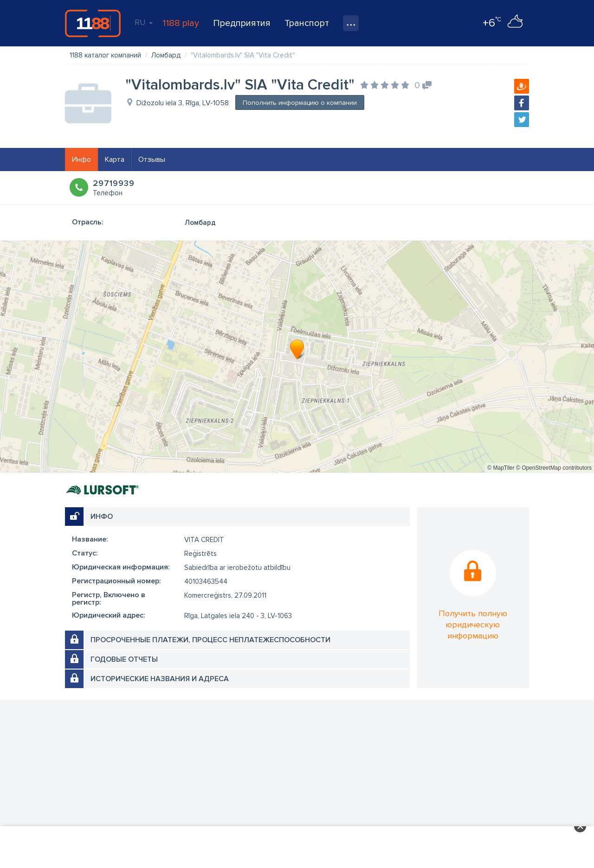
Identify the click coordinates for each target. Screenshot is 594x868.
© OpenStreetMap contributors (554, 468)
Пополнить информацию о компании (300, 103)
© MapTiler (501, 468)
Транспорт (307, 23)
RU (144, 22)
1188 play (181, 23)
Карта (115, 160)
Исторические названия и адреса (160, 679)
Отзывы (152, 160)
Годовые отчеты (124, 659)
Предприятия (242, 23)
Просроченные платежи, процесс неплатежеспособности (210, 640)
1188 (93, 23)
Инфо (81, 160)
